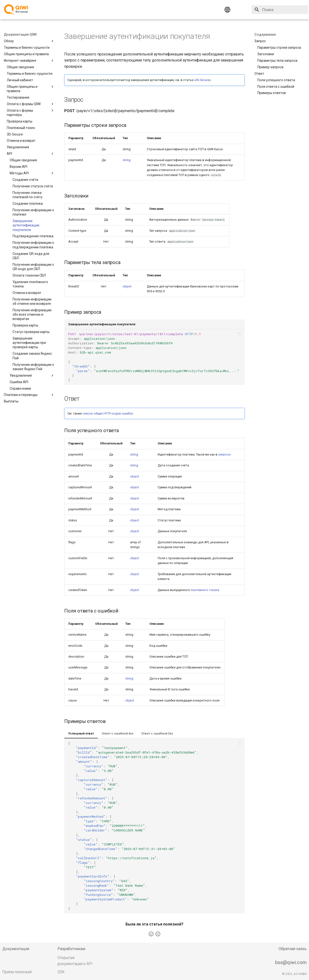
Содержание (265, 34)
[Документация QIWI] (16, 10)
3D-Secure (203, 80)
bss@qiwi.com (291, 962)
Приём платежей (17, 972)
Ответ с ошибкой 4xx (118, 733)
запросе (224, 454)
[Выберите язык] (237, 10)
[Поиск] (280, 10)
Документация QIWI (20, 34)
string (127, 160)
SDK (61, 972)
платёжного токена (205, 590)
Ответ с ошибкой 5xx (157, 733)
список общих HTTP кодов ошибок (108, 413)
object (127, 286)
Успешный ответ (81, 733)
